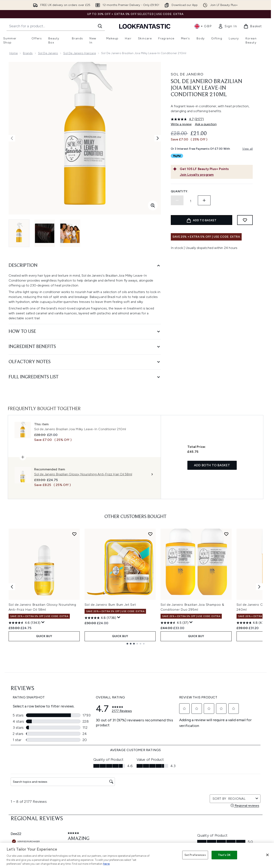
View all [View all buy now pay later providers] (248, 149)
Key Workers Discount (185, 821)
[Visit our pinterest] (242, 733)
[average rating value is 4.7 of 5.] (183, 119)
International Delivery (92, 797)
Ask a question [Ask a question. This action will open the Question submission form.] (206, 124)
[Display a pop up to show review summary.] (43, 622)
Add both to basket (212, 465)
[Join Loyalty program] (215, 175)
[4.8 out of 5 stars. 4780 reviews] (253, 623)
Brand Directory (181, 782)
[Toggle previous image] (12, 138)
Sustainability (133, 792)
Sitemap (176, 811)
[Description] (85, 266)
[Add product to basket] (202, 220)
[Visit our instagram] (212, 733)
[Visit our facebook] (192, 733)
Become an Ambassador (187, 826)
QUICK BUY (44, 636)
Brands (28, 53)
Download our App (90, 777)
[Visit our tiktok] (232, 733)
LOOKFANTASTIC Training (233, 787)
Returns (83, 787)
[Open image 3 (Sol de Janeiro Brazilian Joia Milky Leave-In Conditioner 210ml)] (70, 233)
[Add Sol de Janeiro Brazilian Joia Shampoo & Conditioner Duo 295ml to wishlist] (226, 534)
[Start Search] (100, 26)
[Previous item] (12, 587)
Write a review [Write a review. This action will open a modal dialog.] (181, 124)
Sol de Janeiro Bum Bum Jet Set (110, 605)
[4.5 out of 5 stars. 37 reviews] (174, 623)
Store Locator (226, 772)
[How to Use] (85, 332)
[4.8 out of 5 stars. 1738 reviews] (100, 618)
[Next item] (259, 587)
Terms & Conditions (137, 772)
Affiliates (176, 801)
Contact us (85, 801)
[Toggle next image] (158, 138)
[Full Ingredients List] (85, 377)
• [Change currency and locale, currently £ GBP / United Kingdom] (203, 26)
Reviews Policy (134, 797)
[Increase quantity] (204, 200)
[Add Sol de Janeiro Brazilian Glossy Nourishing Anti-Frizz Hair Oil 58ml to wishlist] (74, 534)
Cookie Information (137, 782)
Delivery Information (91, 792)
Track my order (88, 811)
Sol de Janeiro (48, 53)
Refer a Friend (179, 816)
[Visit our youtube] (222, 733)
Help (81, 772)
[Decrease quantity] (177, 200)
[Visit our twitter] (202, 733)
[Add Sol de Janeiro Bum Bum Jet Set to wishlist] (150, 534)
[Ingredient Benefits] (85, 347)
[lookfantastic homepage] (145, 26)
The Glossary (179, 777)
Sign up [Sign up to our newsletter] (119, 733)
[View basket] (253, 26)
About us (176, 772)
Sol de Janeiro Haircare (80, 53)
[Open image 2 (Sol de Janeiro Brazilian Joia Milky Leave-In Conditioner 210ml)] (45, 233)
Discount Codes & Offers (187, 797)
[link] (228, 26)
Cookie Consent (21, 801)
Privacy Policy (133, 777)
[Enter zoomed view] (153, 205)
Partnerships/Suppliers (185, 806)
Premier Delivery (88, 806)
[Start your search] (56, 26)
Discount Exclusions (91, 782)
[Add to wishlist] (245, 220)
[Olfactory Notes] (85, 362)
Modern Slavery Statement (142, 787)
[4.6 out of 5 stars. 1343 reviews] (24, 623)
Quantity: (180, 191)
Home (14, 53)
